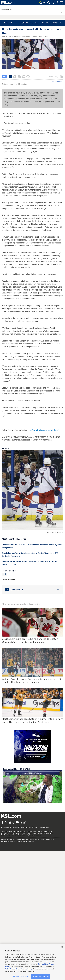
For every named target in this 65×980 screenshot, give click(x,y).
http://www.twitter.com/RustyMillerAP (44, 495)
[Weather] (42, 2)
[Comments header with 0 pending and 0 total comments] (32, 655)
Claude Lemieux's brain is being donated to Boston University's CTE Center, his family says (30, 706)
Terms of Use (43, 964)
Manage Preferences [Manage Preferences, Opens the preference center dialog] (21, 976)
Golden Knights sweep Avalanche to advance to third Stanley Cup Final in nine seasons (31, 746)
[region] (32, 962)
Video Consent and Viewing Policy (19, 969)
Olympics (24, 23)
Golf (62, 23)
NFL (31, 23)
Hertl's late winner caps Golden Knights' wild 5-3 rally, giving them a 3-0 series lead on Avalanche (32, 786)
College (55, 23)
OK (62, 947)
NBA (37, 23)
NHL (48, 23)
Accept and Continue (41, 976)
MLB (43, 23)
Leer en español (57, 82)
